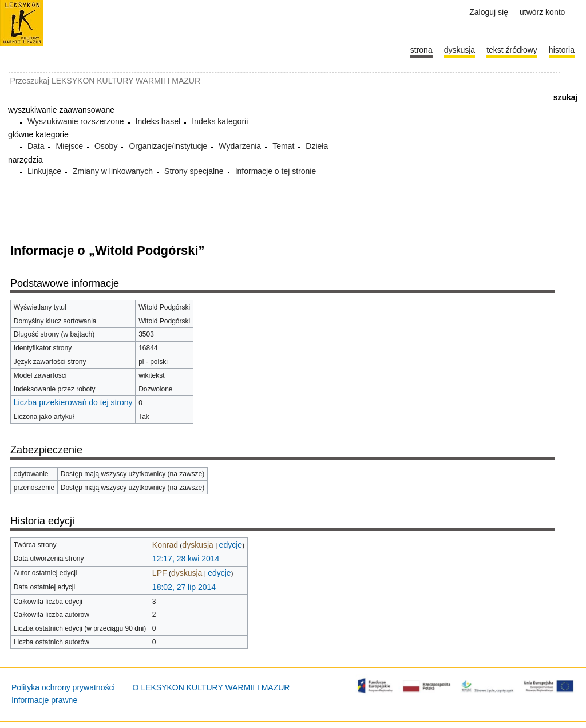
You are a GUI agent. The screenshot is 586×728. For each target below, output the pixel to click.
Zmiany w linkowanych (113, 171)
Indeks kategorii (220, 121)
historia (562, 50)
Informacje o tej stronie (276, 171)
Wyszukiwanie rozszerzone (76, 121)
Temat (283, 146)
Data (36, 146)
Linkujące (44, 171)
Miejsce (69, 146)
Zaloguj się (489, 12)
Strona (421, 50)
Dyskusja (460, 50)
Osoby (106, 146)
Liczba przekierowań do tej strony (73, 402)
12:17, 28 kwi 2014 (186, 559)
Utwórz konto (542, 12)
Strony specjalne (194, 171)
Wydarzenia (240, 146)
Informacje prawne (44, 700)
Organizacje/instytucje (168, 146)
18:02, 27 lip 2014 (184, 587)
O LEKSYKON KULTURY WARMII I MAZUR (211, 687)
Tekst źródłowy (512, 50)
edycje (231, 545)
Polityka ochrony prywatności (63, 687)
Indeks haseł (158, 121)
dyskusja (197, 545)
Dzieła (317, 146)
